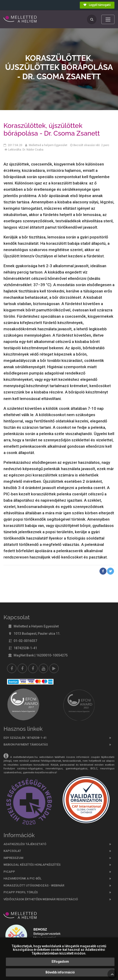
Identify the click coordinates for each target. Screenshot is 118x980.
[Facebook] (12, 668)
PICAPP (9, 872)
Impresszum (13, 858)
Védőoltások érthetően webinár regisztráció (41, 899)
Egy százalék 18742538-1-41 (25, 738)
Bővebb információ (60, 972)
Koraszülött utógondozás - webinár (34, 885)
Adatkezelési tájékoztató (25, 844)
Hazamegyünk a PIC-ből (23, 878)
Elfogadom (60, 962)
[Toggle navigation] (108, 19)
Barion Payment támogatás (26, 744)
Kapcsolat (12, 851)
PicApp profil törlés (21, 892)
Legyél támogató (97, 5)
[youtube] (43, 668)
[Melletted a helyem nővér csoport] (33, 668)
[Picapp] (54, 668)
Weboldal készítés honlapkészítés (32, 865)
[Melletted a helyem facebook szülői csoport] (22, 668)
